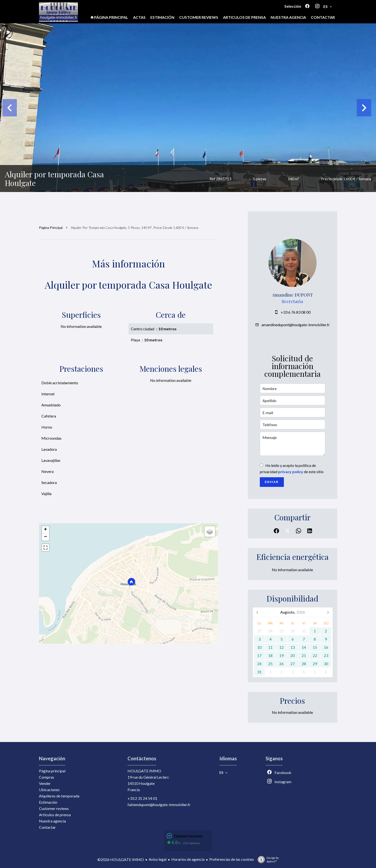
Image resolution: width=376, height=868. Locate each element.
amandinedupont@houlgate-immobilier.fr (296, 325)
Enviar (272, 482)
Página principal (51, 228)
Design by (267, 860)
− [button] (45, 537)
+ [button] (45, 530)
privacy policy (291, 472)
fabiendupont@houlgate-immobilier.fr (159, 805)
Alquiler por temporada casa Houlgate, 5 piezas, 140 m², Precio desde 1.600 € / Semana (134, 228)
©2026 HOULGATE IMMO (121, 859)
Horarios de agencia (188, 859)
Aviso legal (158, 859)
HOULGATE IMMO (144, 771)
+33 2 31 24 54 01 (142, 798)
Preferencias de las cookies (232, 859)
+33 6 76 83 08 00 (296, 312)
